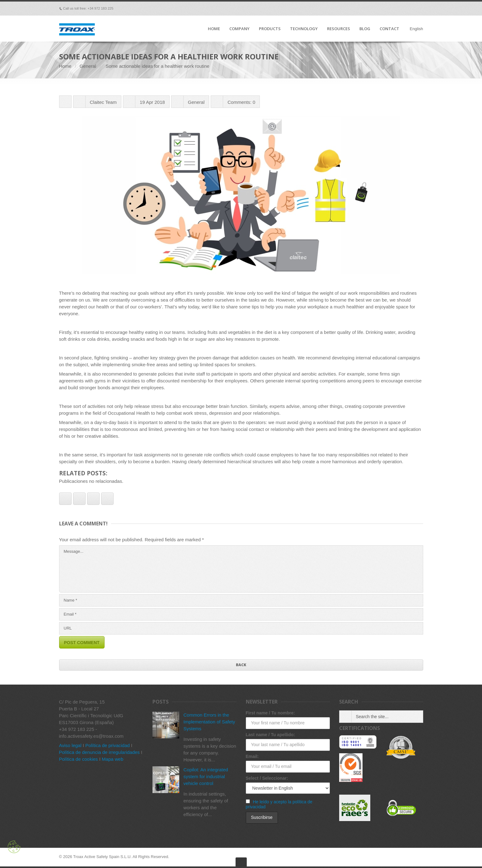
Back (241, 665)
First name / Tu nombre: (270, 713)
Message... (241, 569)
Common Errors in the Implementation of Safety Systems (209, 722)
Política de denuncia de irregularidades (99, 752)
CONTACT (389, 29)
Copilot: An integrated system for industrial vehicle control (206, 776)
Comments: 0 (241, 102)
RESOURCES (339, 29)
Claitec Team (103, 102)
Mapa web (112, 759)
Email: (252, 756)
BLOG (365, 29)
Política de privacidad (108, 745)
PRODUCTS (270, 29)
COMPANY (239, 29)
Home (65, 66)
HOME (214, 29)
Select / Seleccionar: (267, 778)
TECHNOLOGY (304, 29)
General (88, 66)
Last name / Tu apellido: (270, 735)
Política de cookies (79, 759)
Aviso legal (70, 745)
